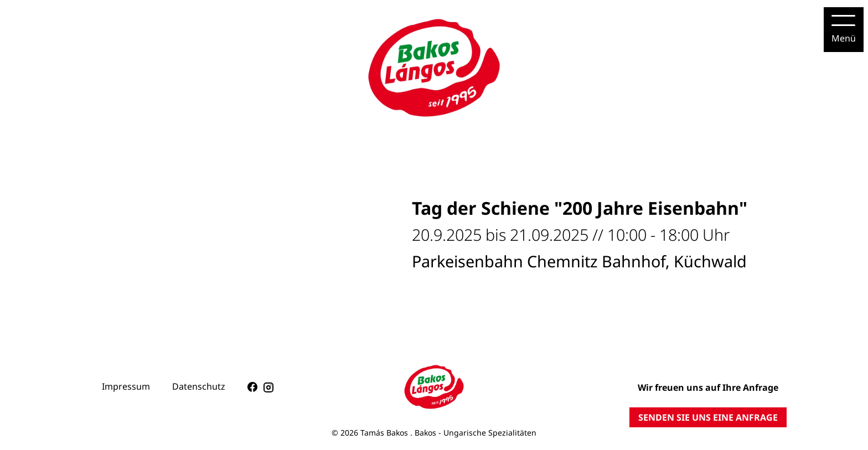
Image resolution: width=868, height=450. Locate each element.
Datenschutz (199, 386)
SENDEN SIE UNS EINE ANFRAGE (708, 417)
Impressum (126, 386)
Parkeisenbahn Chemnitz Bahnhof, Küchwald (579, 261)
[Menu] (844, 30)
